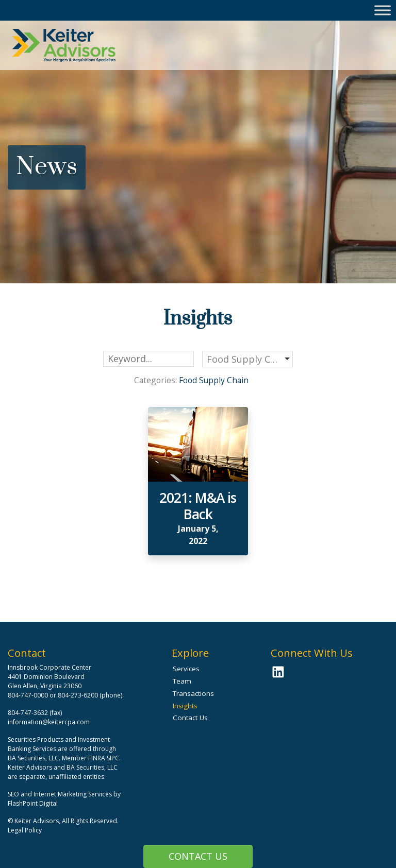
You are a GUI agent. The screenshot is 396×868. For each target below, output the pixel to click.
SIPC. (114, 758)
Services (186, 669)
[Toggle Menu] (383, 10)
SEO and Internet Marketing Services (61, 794)
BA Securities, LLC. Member (47, 758)
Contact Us (198, 856)
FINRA (97, 758)
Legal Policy (25, 830)
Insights (185, 706)
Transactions (193, 693)
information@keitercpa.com (49, 722)
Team (182, 681)
